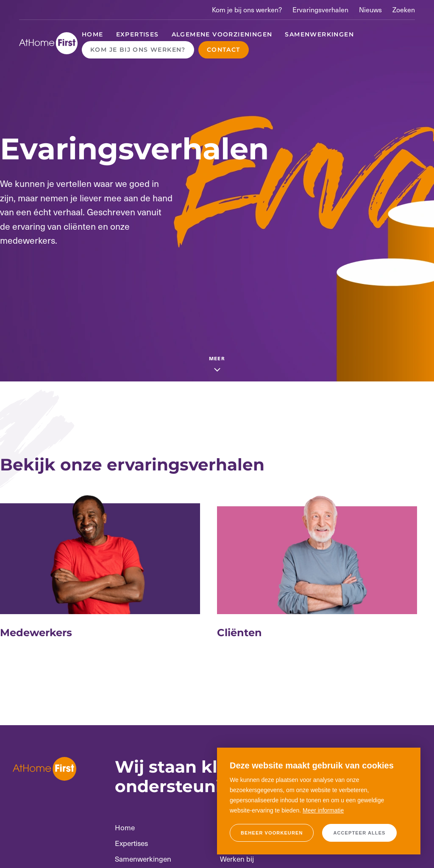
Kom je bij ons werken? (247, 10)
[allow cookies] (359, 833)
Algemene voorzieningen (222, 34)
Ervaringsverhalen (320, 10)
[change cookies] (272, 833)
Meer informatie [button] (323, 810)
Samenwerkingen (319, 34)
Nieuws (370, 10)
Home (93, 34)
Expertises (138, 34)
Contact (224, 50)
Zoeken (404, 10)
